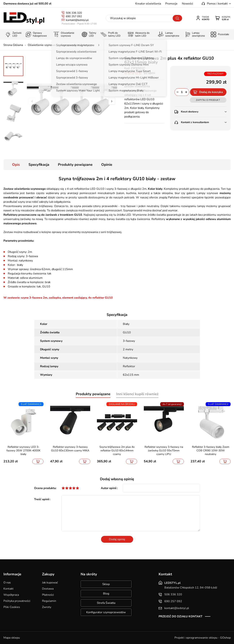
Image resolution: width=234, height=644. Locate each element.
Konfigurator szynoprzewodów (106, 612)
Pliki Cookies (12, 607)
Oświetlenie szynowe (42, 45)
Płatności (48, 595)
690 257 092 (74, 16)
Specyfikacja (39, 165)
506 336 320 (74, 13)
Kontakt (8, 589)
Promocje (171, 4)
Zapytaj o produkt (208, 100)
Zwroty (47, 607)
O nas (7, 583)
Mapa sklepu (12, 638)
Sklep (106, 584)
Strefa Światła (106, 603)
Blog (106, 594)
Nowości (187, 4)
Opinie (107, 165)
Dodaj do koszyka (211, 92)
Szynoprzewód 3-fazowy (76, 45)
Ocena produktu (45, 488)
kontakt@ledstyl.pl (77, 20)
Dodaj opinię (117, 539)
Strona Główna (13, 45)
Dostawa (48, 589)
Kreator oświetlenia (148, 4)
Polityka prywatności (17, 601)
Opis (16, 165)
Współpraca (11, 595)
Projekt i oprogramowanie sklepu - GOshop (203, 638)
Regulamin (49, 601)
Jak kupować (50, 583)
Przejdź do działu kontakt (181, 616)
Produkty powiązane (75, 165)
